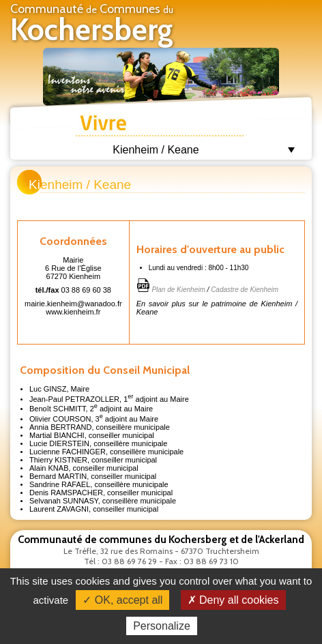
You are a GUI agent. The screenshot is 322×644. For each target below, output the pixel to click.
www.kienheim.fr (73, 312)
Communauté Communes (92, 25)
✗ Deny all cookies (233, 600)
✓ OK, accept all (122, 600)
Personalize (162, 626)
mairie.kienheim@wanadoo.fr (73, 304)
